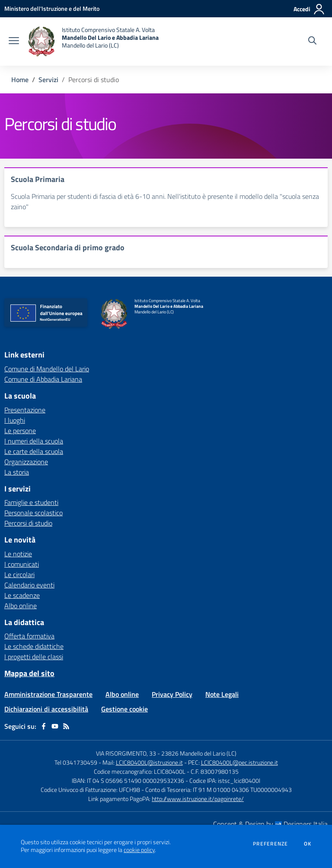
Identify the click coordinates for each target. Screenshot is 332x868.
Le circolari (19, 574)
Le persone (20, 431)
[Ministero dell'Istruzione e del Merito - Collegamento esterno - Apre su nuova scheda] (52, 8)
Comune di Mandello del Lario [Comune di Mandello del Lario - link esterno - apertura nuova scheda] (47, 369)
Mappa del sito (29, 673)
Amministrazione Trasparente (48, 694)
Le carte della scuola (34, 451)
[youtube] (55, 726)
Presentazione (25, 410)
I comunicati (22, 564)
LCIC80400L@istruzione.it (149, 762)
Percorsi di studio (28, 523)
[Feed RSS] (66, 726)
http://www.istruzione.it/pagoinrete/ (198, 799)
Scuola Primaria (38, 179)
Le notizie (18, 554)
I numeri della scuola (34, 441)
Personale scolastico (34, 513)
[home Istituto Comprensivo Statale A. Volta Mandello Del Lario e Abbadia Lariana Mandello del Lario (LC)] (93, 41)
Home (20, 80)
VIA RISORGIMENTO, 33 (126, 753)
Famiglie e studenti (31, 502)
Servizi (48, 80)
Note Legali (222, 694)
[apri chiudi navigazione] (14, 41)
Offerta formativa (29, 636)
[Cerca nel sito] (312, 41)
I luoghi (15, 420)
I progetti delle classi (34, 657)
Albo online (21, 606)
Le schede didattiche (34, 646)
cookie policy (139, 850)
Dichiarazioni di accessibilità (46, 709)
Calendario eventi (29, 585)
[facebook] (44, 726)
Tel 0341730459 (76, 762)
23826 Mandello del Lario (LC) (199, 753)
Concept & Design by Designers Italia (270, 824)
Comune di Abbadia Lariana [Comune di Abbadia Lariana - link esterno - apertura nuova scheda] (43, 379)
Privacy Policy (172, 694)
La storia (17, 472)
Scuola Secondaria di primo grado (68, 247)
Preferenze (270, 844)
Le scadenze (22, 595)
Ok (308, 844)
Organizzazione (26, 462)
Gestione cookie (124, 709)
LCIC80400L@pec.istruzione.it (239, 762)
